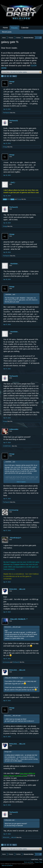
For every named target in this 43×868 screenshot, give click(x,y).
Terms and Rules (29, 862)
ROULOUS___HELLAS (17, 589)
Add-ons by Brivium (7, 865)
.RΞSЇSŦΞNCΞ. (7, 446)
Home (5, 28)
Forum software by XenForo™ (26, 864)
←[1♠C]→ (13, 182)
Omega (12, 82)
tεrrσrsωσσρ (14, 510)
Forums (14, 28)
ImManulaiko (14, 429)
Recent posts (7, 32)
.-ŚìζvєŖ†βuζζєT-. (15, 538)
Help (41, 859)
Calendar (25, 28)
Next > (15, 76)
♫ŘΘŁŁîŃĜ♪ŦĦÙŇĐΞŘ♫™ (19, 619)
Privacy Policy (39, 862)
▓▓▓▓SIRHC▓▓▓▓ (9, 199)
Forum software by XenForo (9, 864)
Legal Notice (35, 859)
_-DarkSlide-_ (14, 264)
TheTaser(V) (6, 113)
